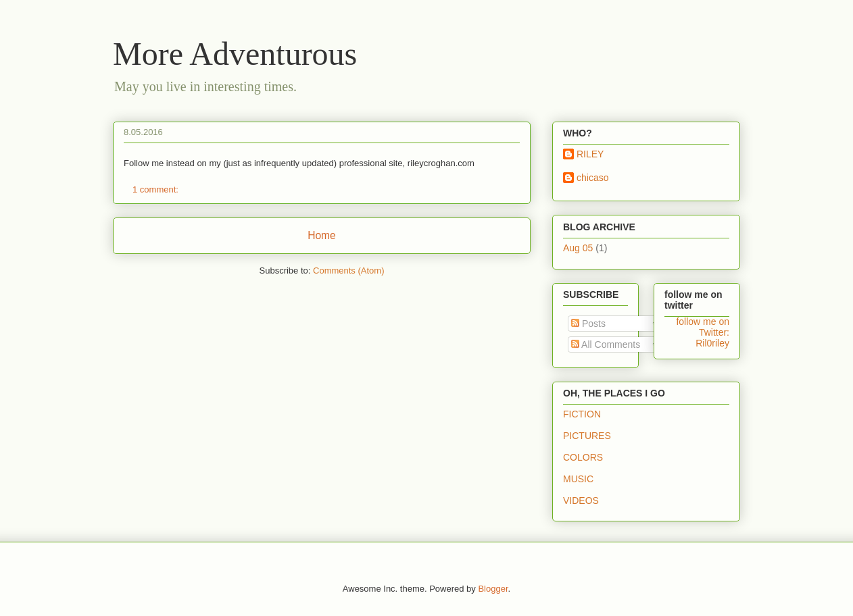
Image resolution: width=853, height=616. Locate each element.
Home (322, 235)
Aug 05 (578, 248)
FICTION (582, 414)
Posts (588, 324)
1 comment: (157, 189)
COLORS (583, 457)
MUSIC (578, 479)
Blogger (493, 589)
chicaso (592, 178)
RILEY (590, 154)
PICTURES (587, 436)
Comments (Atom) (348, 271)
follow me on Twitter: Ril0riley (703, 332)
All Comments (606, 344)
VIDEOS (581, 500)
